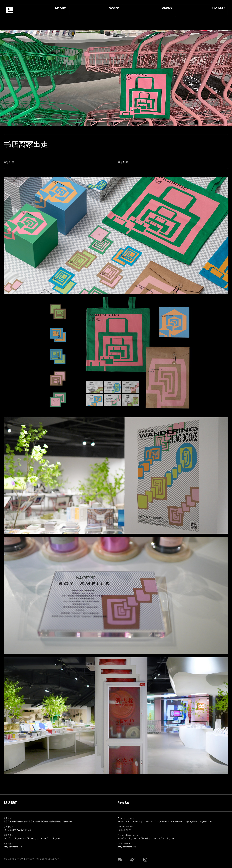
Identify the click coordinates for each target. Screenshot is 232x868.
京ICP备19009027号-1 (50, 859)
